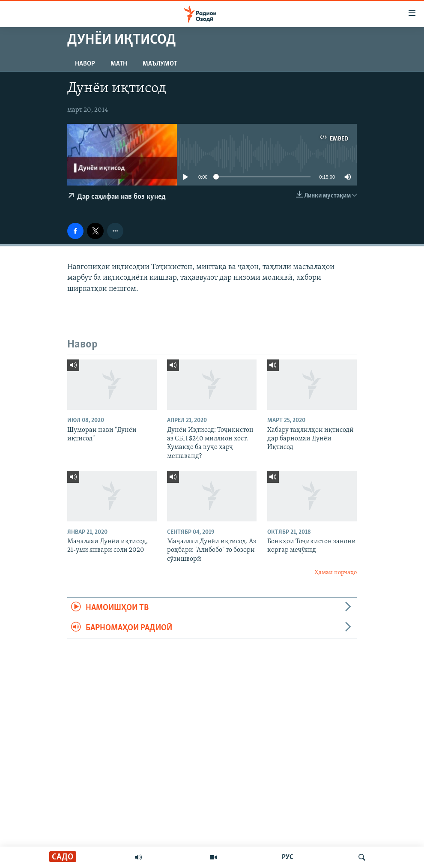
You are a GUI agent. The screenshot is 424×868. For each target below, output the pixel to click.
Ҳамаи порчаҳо (336, 573)
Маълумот (160, 64)
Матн (119, 64)
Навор (85, 64)
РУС (288, 857)
